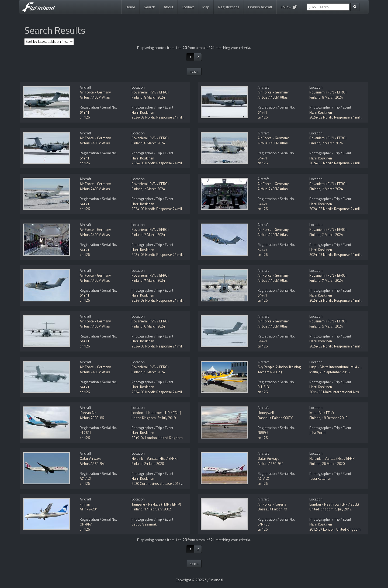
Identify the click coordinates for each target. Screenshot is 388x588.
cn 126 (85, 117)
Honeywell (266, 413)
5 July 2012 (343, 509)
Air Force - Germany (95, 92)
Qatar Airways (91, 458)
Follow (289, 7)
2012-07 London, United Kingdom (335, 529)
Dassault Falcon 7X (272, 509)
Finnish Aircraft (260, 7)
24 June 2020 (154, 464)
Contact (188, 7)
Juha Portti (317, 433)
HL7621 (86, 433)
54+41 (84, 112)
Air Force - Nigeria (272, 504)
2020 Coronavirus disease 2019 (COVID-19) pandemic (173, 483)
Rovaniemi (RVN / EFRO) (150, 92)
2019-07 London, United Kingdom (157, 438)
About (169, 7)
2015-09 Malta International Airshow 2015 (342, 392)
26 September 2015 (335, 372)
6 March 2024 (155, 326)
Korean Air (88, 413)
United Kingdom (144, 418)
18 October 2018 (335, 418)
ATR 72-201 (89, 509)
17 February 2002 (157, 509)
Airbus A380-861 (93, 418)
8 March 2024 (155, 97)
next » (194, 72)
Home (130, 7)
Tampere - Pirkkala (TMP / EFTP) (156, 504)
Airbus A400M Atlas (95, 97)
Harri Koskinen (143, 112)
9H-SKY (264, 387)
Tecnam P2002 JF (271, 372)
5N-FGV (264, 524)
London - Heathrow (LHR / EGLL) (156, 413)
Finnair (85, 504)
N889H (263, 433)
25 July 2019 (167, 418)
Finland (137, 97)
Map (206, 7)
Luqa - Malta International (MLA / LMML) (340, 367)
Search (150, 7)
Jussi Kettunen (320, 478)
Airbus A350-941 (93, 464)
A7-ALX (85, 478)
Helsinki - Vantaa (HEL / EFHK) (155, 458)
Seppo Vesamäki (144, 524)
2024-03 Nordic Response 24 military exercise (167, 117)
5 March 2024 (332, 326)
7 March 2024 (332, 143)
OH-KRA (86, 524)
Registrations (229, 7)
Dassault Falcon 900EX (275, 418)
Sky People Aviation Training (279, 367)
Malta (314, 372)
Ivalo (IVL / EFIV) (322, 413)
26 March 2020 (333, 464)
